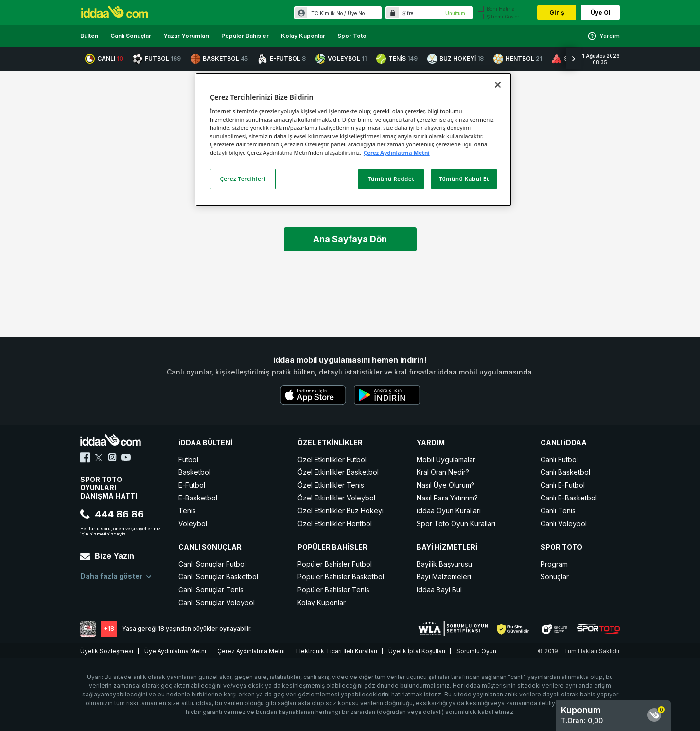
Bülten (89, 36)
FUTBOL (157, 59)
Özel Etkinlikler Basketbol (338, 472)
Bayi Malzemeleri (444, 577)
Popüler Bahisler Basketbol (341, 577)
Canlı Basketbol (565, 472)
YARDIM (431, 442)
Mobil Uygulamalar (446, 459)
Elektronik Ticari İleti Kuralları (337, 651)
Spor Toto (352, 36)
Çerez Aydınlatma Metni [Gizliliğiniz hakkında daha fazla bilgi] (397, 152)
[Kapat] (498, 85)
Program (554, 564)
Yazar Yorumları (186, 36)
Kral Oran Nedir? (443, 472)
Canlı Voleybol (564, 524)
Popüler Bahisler (245, 36)
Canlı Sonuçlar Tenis (211, 590)
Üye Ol (601, 12)
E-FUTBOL (282, 59)
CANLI (104, 59)
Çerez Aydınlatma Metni (251, 651)
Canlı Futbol (559, 459)
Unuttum (455, 13)
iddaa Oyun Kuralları (449, 510)
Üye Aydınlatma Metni (175, 651)
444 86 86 (112, 514)
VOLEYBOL (341, 59)
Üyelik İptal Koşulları (417, 651)
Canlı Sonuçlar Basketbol (218, 577)
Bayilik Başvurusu (444, 564)
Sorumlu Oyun (476, 651)
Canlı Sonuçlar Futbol (212, 564)
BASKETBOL (219, 59)
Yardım (604, 36)
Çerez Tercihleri (243, 179)
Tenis (187, 510)
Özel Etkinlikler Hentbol (335, 524)
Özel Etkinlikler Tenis (331, 485)
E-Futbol (192, 485)
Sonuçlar (555, 577)
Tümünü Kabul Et (464, 179)
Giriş (557, 12)
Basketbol (194, 472)
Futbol (188, 459)
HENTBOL (518, 59)
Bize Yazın (107, 556)
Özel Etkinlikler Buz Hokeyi (341, 510)
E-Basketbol (198, 498)
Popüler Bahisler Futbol (335, 564)
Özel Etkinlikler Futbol (332, 459)
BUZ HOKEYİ (455, 59)
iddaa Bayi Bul (439, 590)
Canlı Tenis (558, 510)
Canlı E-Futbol (563, 485)
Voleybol (193, 524)
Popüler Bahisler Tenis (333, 590)
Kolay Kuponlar (303, 36)
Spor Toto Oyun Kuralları (456, 524)
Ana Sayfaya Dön (350, 239)
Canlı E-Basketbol (569, 498)
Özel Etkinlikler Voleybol (336, 498)
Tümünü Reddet (391, 179)
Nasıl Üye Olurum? (446, 485)
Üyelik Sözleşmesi (107, 651)
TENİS (397, 59)
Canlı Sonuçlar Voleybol (217, 602)
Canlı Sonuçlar (131, 36)
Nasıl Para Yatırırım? (447, 498)
